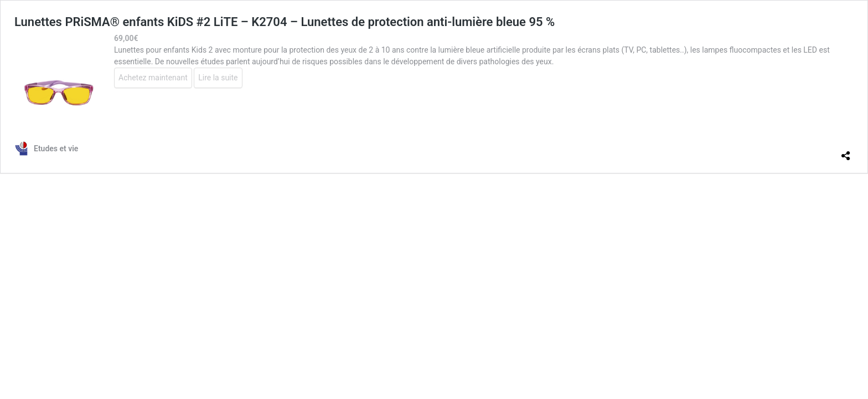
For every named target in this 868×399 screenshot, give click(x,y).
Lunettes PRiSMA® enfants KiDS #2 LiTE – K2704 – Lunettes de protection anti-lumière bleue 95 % (285, 22)
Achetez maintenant (153, 78)
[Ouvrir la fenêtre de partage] (846, 151)
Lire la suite (218, 78)
